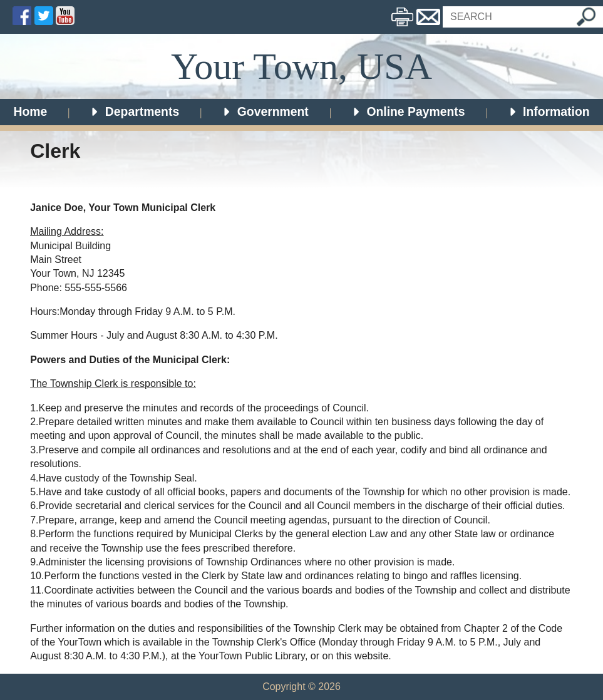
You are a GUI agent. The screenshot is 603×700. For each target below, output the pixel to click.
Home (30, 111)
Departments (135, 111)
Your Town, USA (301, 66)
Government (265, 111)
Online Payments (408, 111)
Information (549, 111)
